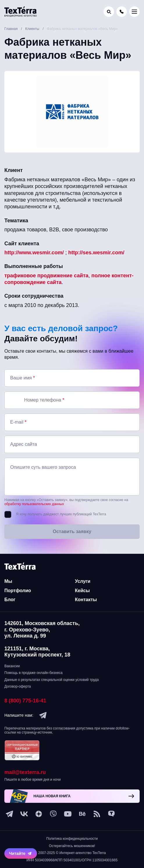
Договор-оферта (18, 686)
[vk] (24, 814)
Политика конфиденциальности (72, 839)
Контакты (86, 600)
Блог (10, 600)
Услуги (83, 581)
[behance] (82, 814)
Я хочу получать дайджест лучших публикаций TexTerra (61, 514)
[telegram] (43, 715)
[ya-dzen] (39, 814)
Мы (8, 581)
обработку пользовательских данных (34, 504)
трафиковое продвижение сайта (46, 276)
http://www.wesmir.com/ (34, 253)
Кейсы (82, 591)
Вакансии (12, 666)
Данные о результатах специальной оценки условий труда (51, 680)
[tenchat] (111, 814)
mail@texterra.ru (25, 772)
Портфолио (18, 591)
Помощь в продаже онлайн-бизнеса (33, 673)
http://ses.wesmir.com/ (96, 253)
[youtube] (68, 814)
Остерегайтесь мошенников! (72, 846)
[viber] (53, 814)
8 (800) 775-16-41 (25, 701)
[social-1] (97, 814)
